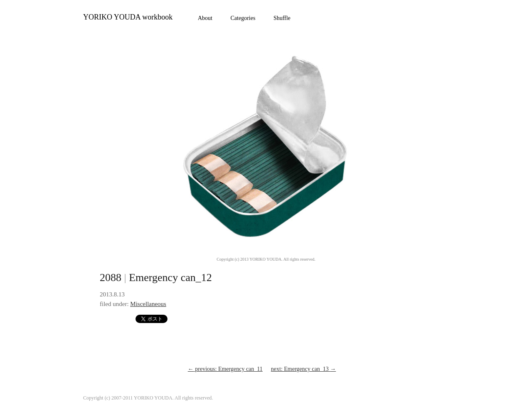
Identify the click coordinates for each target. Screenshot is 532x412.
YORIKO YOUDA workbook (128, 17)
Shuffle (282, 18)
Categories (243, 18)
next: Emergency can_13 (303, 369)
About (205, 18)
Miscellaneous (148, 304)
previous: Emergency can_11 (225, 369)
